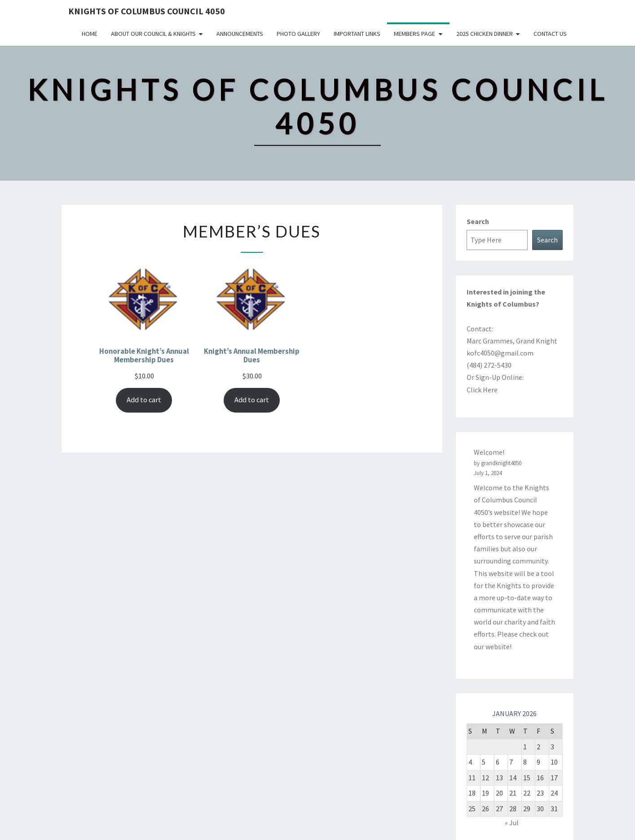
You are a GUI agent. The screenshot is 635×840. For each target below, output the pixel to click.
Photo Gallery (298, 34)
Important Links (357, 34)
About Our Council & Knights (153, 34)
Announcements (240, 34)
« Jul (512, 822)
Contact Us (550, 34)
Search (478, 221)
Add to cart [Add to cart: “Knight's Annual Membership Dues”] (252, 400)
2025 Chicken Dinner (485, 34)
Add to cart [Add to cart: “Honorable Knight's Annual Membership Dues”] (144, 400)
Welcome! (489, 452)
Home (90, 34)
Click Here (482, 390)
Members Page (415, 34)
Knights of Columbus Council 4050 (147, 11)
